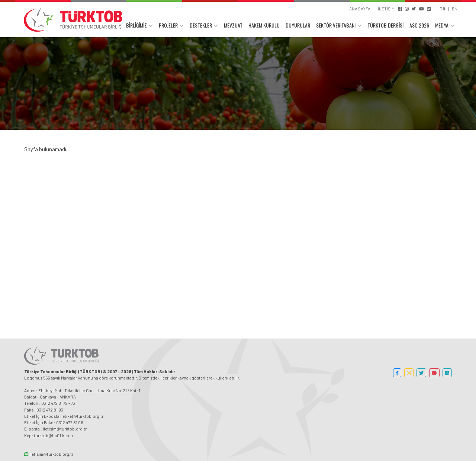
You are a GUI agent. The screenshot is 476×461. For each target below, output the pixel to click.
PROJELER (168, 25)
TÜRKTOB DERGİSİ (385, 25)
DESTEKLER (201, 25)
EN (455, 9)
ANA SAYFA (360, 9)
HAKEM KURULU (264, 25)
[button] (397, 373)
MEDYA (442, 25)
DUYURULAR (298, 25)
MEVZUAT (233, 25)
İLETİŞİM (386, 9)
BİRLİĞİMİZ (136, 25)
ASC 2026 (419, 25)
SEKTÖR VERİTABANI (336, 25)
